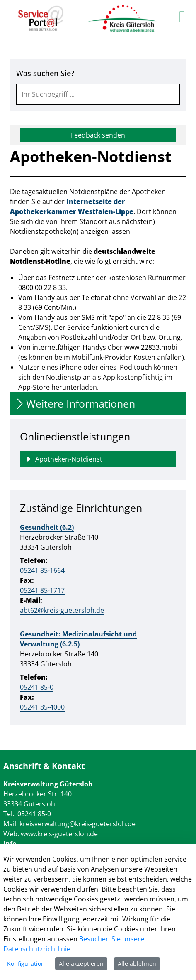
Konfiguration (26, 964)
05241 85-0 (37, 687)
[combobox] (98, 94)
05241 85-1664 (42, 570)
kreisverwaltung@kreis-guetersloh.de (77, 824)
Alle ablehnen (137, 964)
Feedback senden (98, 135)
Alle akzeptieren (81, 964)
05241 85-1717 (42, 590)
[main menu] (182, 17)
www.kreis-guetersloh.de (59, 834)
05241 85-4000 (42, 707)
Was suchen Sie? (45, 73)
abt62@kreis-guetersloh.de (62, 610)
